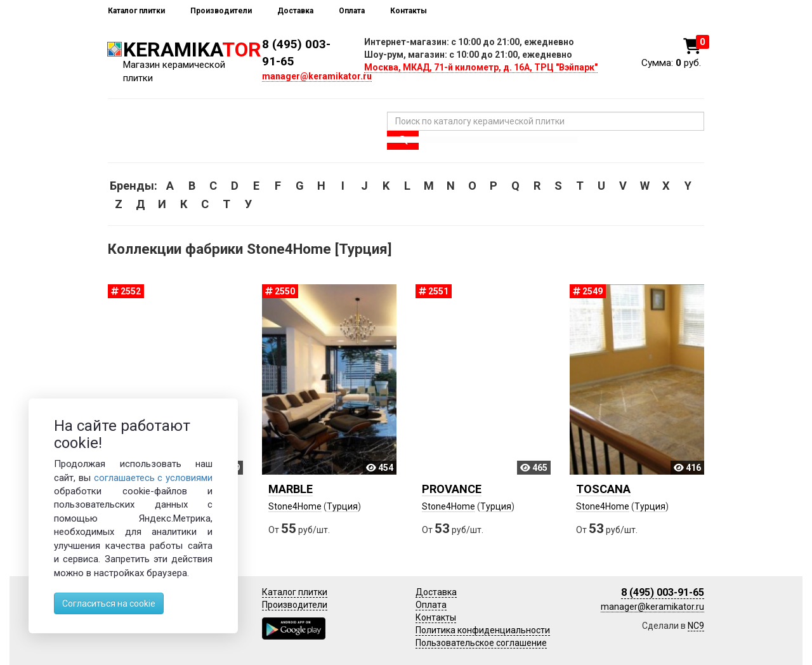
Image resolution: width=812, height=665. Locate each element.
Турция (342, 506)
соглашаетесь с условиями (154, 478)
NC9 (696, 626)
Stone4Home (295, 506)
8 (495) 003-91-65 (663, 592)
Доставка (295, 11)
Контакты (409, 11)
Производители (221, 11)
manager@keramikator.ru (317, 76)
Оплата (352, 11)
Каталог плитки (136, 11)
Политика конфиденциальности (483, 630)
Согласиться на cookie (109, 603)
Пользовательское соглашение (481, 643)
